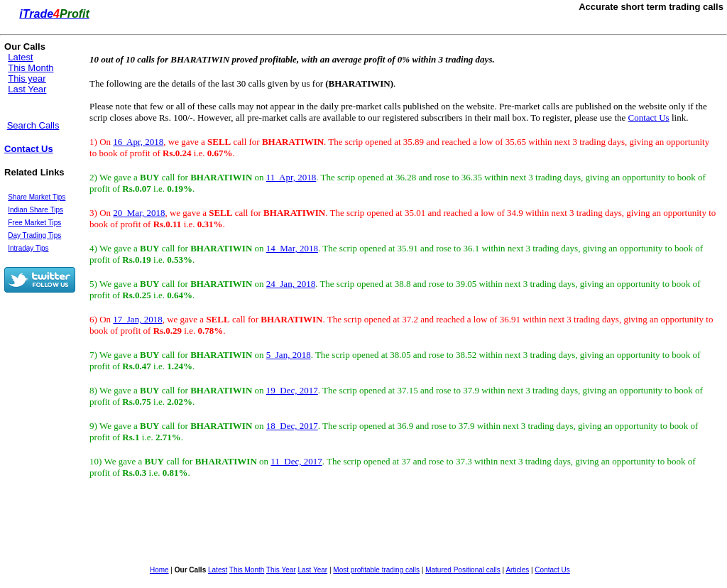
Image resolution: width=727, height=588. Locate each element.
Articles (517, 570)
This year (27, 78)
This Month (31, 68)
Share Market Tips (37, 197)
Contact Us (29, 149)
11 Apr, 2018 (291, 177)
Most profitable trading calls (376, 570)
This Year (281, 570)
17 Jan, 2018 (137, 319)
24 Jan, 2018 (291, 284)
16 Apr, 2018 (138, 142)
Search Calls (33, 125)
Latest (20, 57)
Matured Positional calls (463, 570)
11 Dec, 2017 (296, 461)
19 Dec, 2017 (292, 390)
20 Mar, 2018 (139, 213)
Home (159, 570)
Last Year (27, 89)
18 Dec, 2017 (292, 426)
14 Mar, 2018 (292, 248)
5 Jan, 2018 (289, 355)
